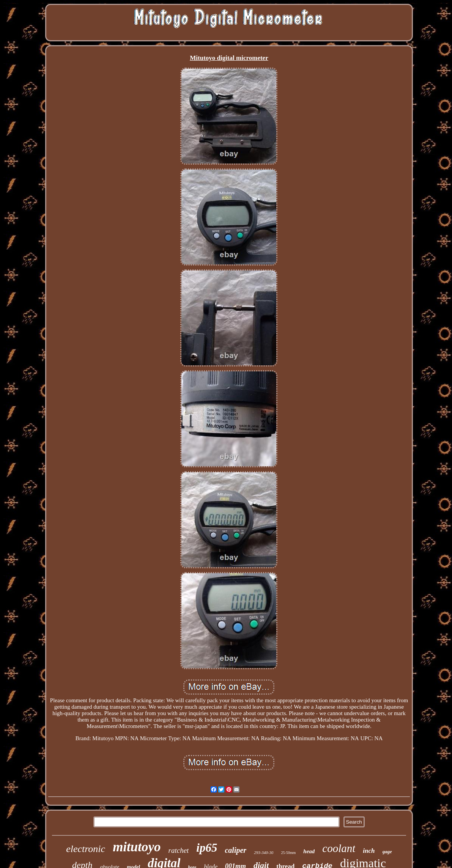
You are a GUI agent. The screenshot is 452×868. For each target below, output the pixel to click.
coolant (339, 848)
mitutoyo (137, 847)
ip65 (207, 848)
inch (369, 851)
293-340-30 (264, 852)
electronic (86, 849)
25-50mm (288, 853)
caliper (235, 850)
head (309, 851)
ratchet (179, 850)
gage (387, 851)
